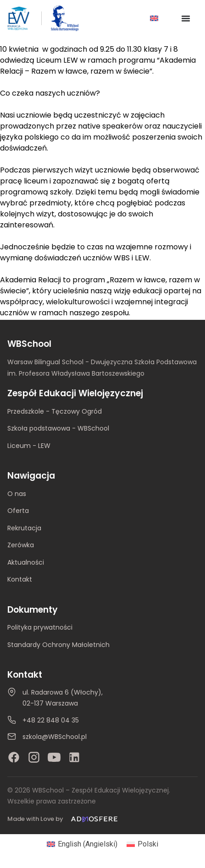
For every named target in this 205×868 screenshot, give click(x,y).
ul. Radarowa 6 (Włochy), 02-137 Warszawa (63, 698)
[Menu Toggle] (186, 18)
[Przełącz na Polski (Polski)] (142, 844)
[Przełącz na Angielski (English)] (82, 844)
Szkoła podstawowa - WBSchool (58, 428)
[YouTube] (54, 757)
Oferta (18, 511)
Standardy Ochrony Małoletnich (58, 645)
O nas (17, 494)
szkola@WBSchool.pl (55, 737)
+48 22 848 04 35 (51, 720)
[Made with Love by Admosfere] (64, 819)
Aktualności (26, 562)
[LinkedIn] (74, 757)
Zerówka (21, 545)
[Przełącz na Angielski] (154, 19)
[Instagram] (34, 757)
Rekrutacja (24, 528)
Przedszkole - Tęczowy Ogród (55, 411)
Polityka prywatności (40, 627)
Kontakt (20, 579)
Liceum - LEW (29, 446)
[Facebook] (14, 757)
